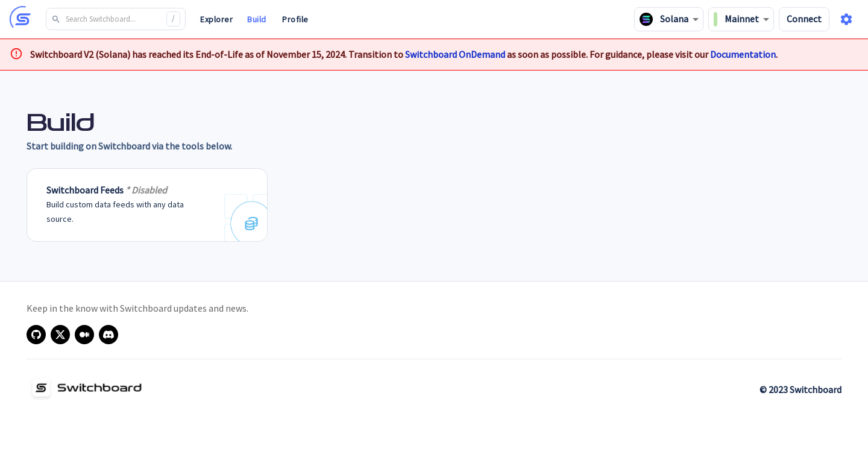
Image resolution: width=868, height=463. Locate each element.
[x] (60, 335)
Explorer (216, 19)
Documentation (743, 54)
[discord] (108, 335)
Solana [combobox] (664, 19)
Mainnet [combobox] (736, 19)
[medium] (84, 335)
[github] (36, 335)
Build (257, 19)
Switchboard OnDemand (455, 54)
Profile (295, 19)
